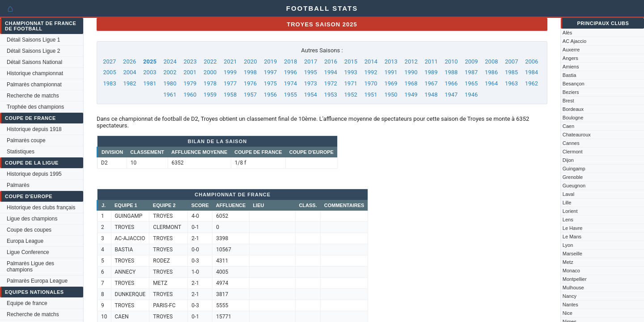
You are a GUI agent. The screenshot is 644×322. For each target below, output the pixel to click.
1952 (351, 95)
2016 (331, 61)
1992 (371, 72)
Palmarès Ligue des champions (30, 267)
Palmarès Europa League (37, 281)
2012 (411, 61)
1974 (290, 83)
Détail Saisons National (34, 62)
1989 (431, 72)
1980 (170, 83)
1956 (270, 95)
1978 (210, 83)
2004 (129, 72)
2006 (532, 61)
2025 (150, 61)
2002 (170, 72)
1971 (351, 83)
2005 (109, 72)
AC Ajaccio (574, 41)
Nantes (570, 305)
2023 (190, 61)
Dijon (568, 160)
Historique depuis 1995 (34, 174)
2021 (230, 61)
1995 (311, 72)
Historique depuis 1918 (34, 129)
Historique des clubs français (41, 208)
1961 (170, 95)
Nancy (570, 296)
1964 (491, 83)
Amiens (571, 67)
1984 (532, 72)
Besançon (574, 84)
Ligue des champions (32, 219)
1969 (391, 83)
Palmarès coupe (26, 140)
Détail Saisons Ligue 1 (33, 40)
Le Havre (573, 228)
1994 (331, 72)
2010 (451, 61)
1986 (491, 72)
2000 (210, 72)
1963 (511, 83)
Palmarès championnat (34, 85)
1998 (250, 72)
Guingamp (574, 169)
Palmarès (18, 185)
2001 (190, 72)
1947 (451, 95)
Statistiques (21, 152)
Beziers (571, 92)
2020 (250, 61)
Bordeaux (573, 109)
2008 (491, 61)
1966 (451, 83)
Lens (568, 220)
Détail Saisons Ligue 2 (33, 51)
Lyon (568, 245)
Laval (568, 194)
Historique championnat (35, 73)
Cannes (571, 143)
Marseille (572, 254)
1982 (129, 83)
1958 (230, 95)
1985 (511, 72)
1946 (471, 95)
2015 (351, 61)
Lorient (570, 211)
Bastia (570, 75)
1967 (431, 83)
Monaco (571, 271)
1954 (311, 95)
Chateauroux (577, 135)
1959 (210, 95)
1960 (190, 95)
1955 (290, 95)
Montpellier (575, 279)
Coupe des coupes (29, 230)
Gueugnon (574, 186)
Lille (567, 203)
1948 (431, 95)
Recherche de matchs (33, 96)
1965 (471, 83)
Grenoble (573, 177)
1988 (451, 72)
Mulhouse (573, 288)
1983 (109, 83)
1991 (391, 72)
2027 (109, 61)
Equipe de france (27, 303)
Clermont (573, 152)
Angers (570, 58)
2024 (170, 61)
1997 (270, 72)
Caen (568, 126)
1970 (371, 83)
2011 (431, 61)
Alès (567, 33)
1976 (250, 83)
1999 (230, 72)
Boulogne (573, 118)
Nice (568, 313)
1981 (150, 83)
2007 (511, 61)
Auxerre (571, 50)
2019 (270, 61)
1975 (270, 83)
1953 (331, 95)
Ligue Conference (28, 252)
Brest (568, 101)
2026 (129, 61)
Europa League (25, 241)
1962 (532, 83)
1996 (290, 72)
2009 (471, 61)
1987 (471, 72)
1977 (230, 83)
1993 (351, 72)
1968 (411, 83)
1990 (411, 72)
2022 (210, 61)
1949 (411, 95)
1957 (250, 95)
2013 (391, 61)
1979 (190, 83)
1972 (331, 83)
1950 (391, 95)
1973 (311, 83)
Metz (568, 262)
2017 (311, 61)
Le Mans (572, 237)
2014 (371, 61)
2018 (290, 61)
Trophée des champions (35, 107)
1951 (371, 95)
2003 (150, 72)
